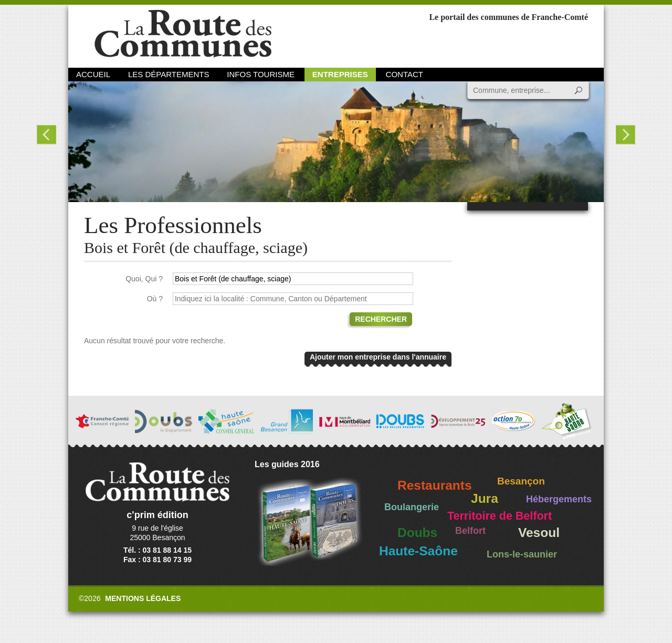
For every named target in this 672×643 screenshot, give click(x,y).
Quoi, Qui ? (144, 279)
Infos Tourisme (261, 74)
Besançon (521, 481)
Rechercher (381, 319)
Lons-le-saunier (522, 554)
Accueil (93, 74)
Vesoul (539, 533)
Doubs (417, 533)
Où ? (155, 299)
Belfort (470, 531)
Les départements (169, 74)
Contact (405, 74)
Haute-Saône (418, 551)
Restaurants (435, 485)
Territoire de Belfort (500, 516)
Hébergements (559, 499)
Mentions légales (143, 598)
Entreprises (340, 74)
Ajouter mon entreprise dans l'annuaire (378, 357)
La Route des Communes (183, 34)
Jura (485, 498)
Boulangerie (412, 507)
